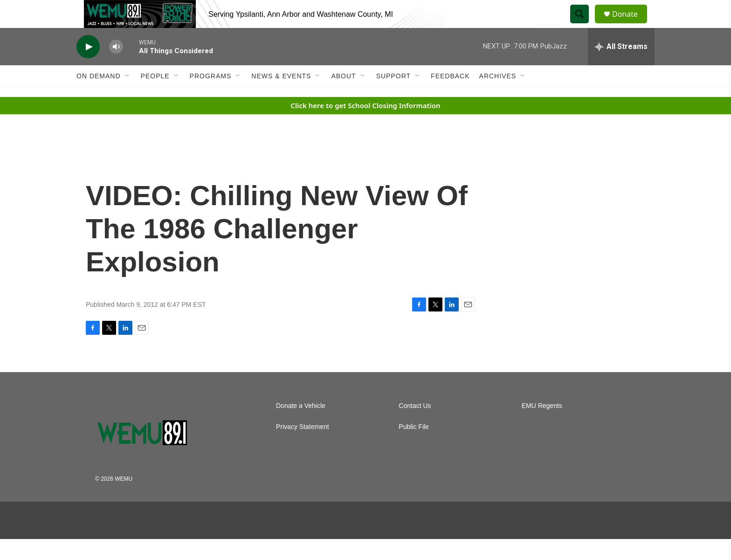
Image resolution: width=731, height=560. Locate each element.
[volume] (116, 68)
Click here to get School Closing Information (365, 126)
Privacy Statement (303, 448)
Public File (414, 448)
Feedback (450, 97)
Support (393, 97)
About (343, 97)
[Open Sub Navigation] (128, 97)
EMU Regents (542, 427)
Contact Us (415, 427)
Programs (211, 97)
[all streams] (621, 68)
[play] (88, 68)
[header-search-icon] (584, 25)
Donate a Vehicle (301, 427)
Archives (498, 97)
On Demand (99, 97)
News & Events (281, 97)
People (155, 97)
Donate (631, 24)
